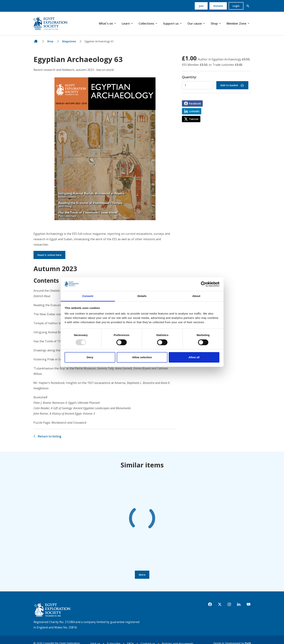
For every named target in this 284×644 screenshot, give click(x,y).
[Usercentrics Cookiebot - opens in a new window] (204, 284)
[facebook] (210, 604)
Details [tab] (142, 296)
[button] (248, 6)
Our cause (195, 23)
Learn (126, 23)
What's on (106, 23)
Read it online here (49, 255)
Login (236, 6)
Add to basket (232, 85)
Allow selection (142, 357)
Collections (146, 23)
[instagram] (229, 604)
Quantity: (189, 77)
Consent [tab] (88, 296)
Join (201, 6)
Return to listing (50, 436)
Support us (171, 23)
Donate (218, 6)
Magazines (69, 41)
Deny (90, 357)
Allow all (194, 357)
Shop (214, 23)
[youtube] (249, 604)
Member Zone (236, 23)
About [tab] (196, 296)
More (142, 575)
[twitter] (220, 604)
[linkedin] (239, 604)
